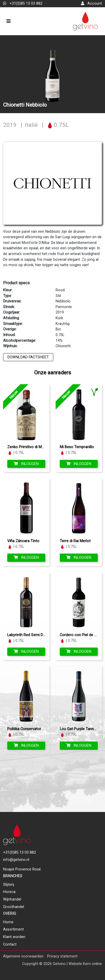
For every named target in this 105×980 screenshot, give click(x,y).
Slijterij (9, 885)
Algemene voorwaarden (23, 956)
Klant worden (14, 937)
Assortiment (13, 929)
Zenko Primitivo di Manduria (31, 447)
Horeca (9, 892)
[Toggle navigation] (9, 21)
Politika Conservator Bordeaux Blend (38, 729)
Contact (10, 944)
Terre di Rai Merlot (75, 541)
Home (8, 922)
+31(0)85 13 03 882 (23, 3)
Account (91, 3)
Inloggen (26, 464)
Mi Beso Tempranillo (77, 447)
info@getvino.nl (16, 860)
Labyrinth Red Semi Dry (27, 635)
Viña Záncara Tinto (23, 541)
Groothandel (14, 907)
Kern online (92, 964)
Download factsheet (28, 357)
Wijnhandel (12, 899)
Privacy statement (62, 956)
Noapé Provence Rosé (22, 869)
